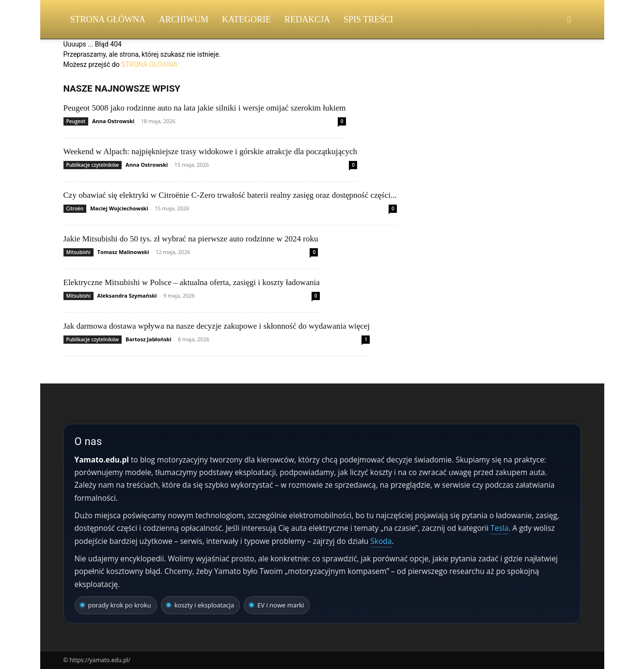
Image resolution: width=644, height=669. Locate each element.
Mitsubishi (79, 252)
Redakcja (307, 19)
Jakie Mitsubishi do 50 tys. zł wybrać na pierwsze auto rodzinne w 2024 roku (191, 239)
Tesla (499, 528)
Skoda (381, 541)
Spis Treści (368, 19)
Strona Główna (108, 19)
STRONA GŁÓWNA (149, 64)
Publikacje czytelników (93, 165)
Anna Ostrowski (113, 121)
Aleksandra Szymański (127, 295)
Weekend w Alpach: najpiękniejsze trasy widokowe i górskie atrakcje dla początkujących (211, 151)
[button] (569, 20)
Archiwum (184, 19)
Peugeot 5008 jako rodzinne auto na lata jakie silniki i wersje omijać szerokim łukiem (205, 108)
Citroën (75, 208)
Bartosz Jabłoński (149, 339)
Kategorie (246, 19)
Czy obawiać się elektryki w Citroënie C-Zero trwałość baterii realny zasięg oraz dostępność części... (230, 195)
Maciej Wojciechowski (119, 208)
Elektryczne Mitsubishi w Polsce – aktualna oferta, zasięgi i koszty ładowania (192, 282)
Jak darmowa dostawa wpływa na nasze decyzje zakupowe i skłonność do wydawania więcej (217, 326)
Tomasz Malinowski (123, 252)
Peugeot (76, 121)
